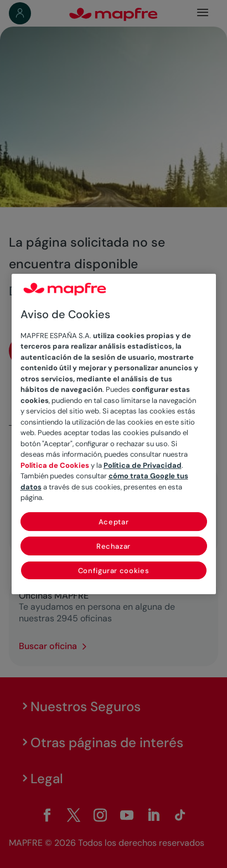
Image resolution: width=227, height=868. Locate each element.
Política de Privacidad (143, 465)
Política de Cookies (55, 465)
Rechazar (114, 546)
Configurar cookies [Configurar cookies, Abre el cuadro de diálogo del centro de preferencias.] (114, 571)
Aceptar (114, 522)
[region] (114, 434)
